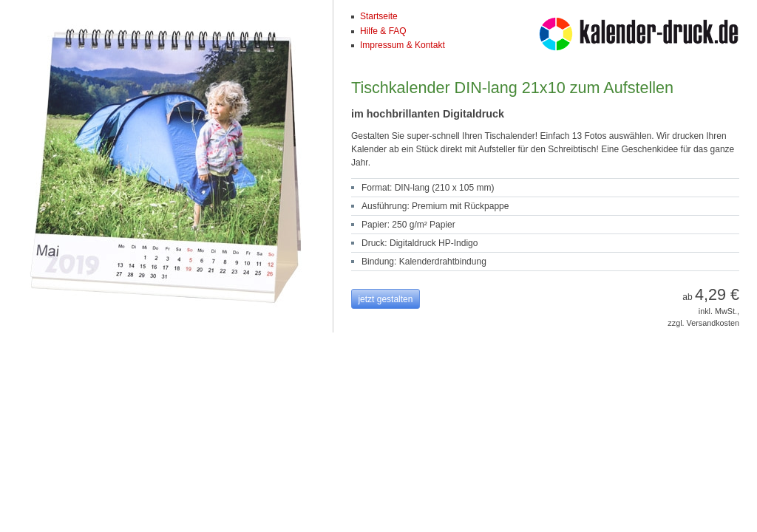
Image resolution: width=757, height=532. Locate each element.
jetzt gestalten (385, 299)
